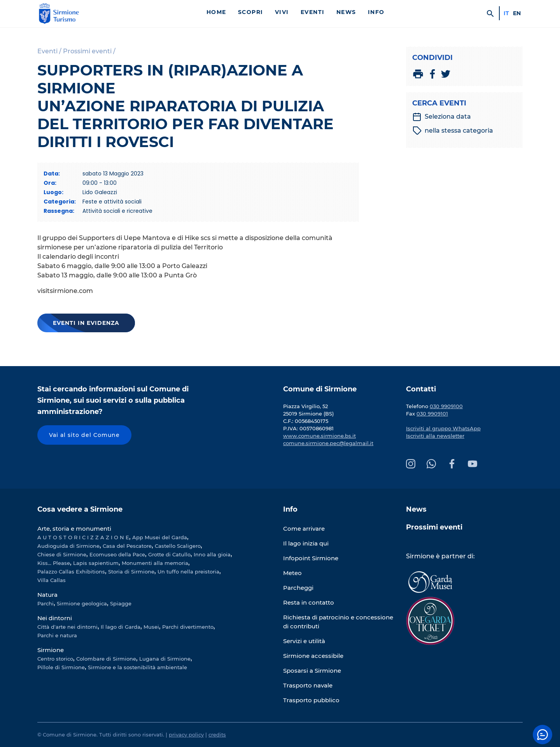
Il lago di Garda (121, 627)
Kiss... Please (54, 563)
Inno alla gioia (212, 554)
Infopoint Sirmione (311, 558)
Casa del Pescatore (127, 546)
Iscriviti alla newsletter (435, 436)
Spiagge (121, 603)
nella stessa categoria (453, 131)
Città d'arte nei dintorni (67, 627)
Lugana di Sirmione (165, 659)
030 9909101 (432, 414)
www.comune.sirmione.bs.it (319, 436)
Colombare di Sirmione (106, 659)
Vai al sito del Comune (84, 435)
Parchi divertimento (188, 627)
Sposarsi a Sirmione (312, 671)
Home (216, 12)
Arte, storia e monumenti (74, 529)
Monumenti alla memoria (155, 563)
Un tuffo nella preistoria (188, 572)
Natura (47, 595)
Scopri (251, 12)
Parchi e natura (57, 635)
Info (376, 12)
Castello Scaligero (178, 546)
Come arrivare (304, 529)
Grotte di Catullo (169, 554)
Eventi (313, 12)
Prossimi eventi (434, 527)
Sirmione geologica (82, 603)
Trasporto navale (308, 685)
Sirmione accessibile (313, 656)
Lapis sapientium (96, 563)
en (517, 13)
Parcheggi (298, 588)
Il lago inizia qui (306, 543)
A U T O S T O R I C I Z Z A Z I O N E (83, 537)
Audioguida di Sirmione (68, 546)
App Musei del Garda (160, 537)
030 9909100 (446, 406)
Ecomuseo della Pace (117, 554)
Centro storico (55, 659)
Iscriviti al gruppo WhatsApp (443, 428)
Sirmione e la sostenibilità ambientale (137, 667)
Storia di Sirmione (131, 572)
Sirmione (51, 650)
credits (217, 735)
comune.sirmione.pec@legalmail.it (328, 443)
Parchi (45, 603)
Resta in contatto (309, 602)
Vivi (282, 12)
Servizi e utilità (304, 641)
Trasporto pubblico (311, 700)
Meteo (292, 573)
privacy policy (186, 735)
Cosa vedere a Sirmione (80, 509)
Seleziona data (442, 117)
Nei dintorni (55, 618)
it (506, 13)
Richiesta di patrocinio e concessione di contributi (338, 622)
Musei (151, 627)
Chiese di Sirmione (62, 554)
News (346, 12)
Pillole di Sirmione (61, 667)
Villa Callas (52, 580)
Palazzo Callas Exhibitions (71, 572)
